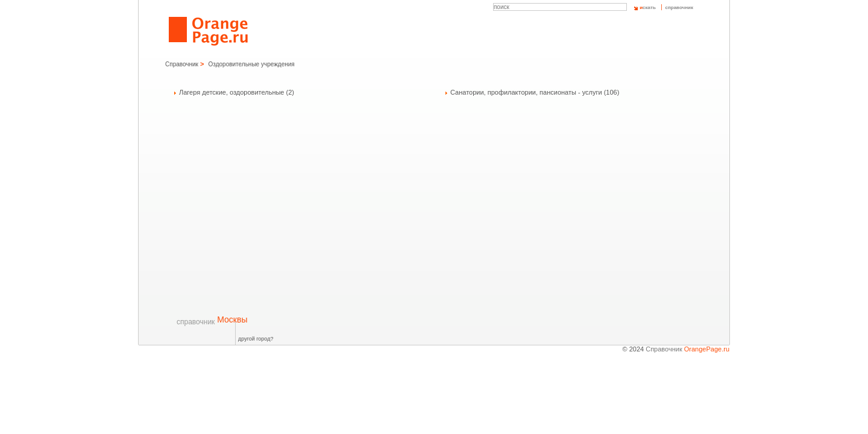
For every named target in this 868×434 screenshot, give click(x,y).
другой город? (256, 339)
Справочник (182, 64)
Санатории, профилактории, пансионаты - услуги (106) (535, 92)
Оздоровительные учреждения (252, 64)
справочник (679, 8)
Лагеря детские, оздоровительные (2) (237, 92)
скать (648, 8)
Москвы (212, 319)
